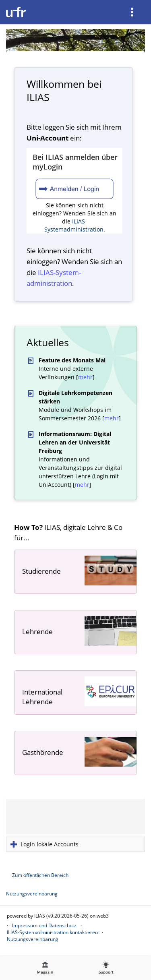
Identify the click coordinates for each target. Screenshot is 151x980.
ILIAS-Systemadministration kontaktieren (52, 932)
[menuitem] (133, 12)
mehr (85, 377)
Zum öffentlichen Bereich (40, 875)
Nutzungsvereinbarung (32, 894)
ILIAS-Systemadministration (74, 225)
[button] (75, 844)
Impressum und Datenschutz (44, 925)
